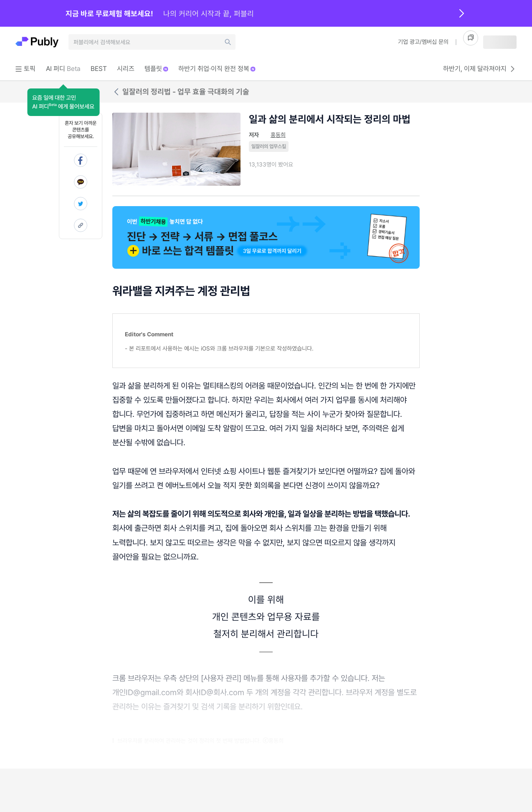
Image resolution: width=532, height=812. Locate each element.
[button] (63, 102)
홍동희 (278, 135)
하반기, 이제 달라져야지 (480, 69)
